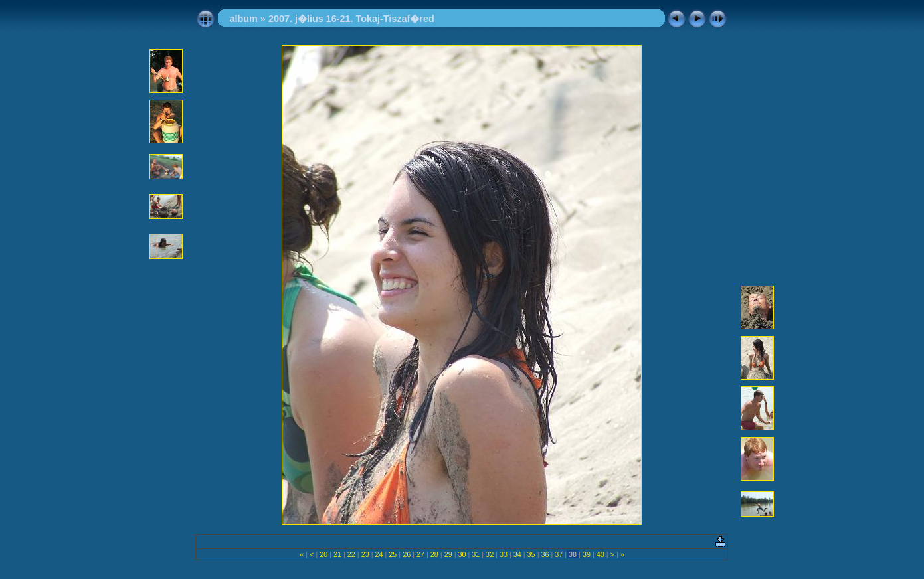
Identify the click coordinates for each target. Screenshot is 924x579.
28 (434, 554)
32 (490, 554)
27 (420, 554)
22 (351, 554)
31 (476, 554)
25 (393, 554)
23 (365, 554)
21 (337, 554)
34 (517, 554)
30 (462, 554)
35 (531, 554)
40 (601, 554)
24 (379, 554)
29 (448, 554)
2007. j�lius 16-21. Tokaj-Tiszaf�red (351, 19)
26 (407, 554)
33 (504, 554)
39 (587, 554)
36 (545, 554)
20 (323, 554)
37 (559, 554)
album (243, 19)
